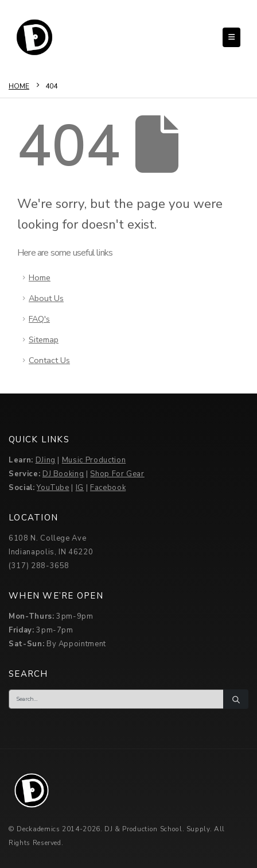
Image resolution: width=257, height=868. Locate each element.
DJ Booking (63, 474)
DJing (46, 460)
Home (40, 277)
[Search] (236, 699)
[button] (231, 37)
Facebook (108, 488)
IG (80, 488)
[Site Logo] (34, 37)
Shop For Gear (117, 474)
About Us (46, 298)
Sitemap (44, 340)
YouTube (53, 488)
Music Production (94, 460)
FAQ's (39, 319)
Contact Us (49, 360)
